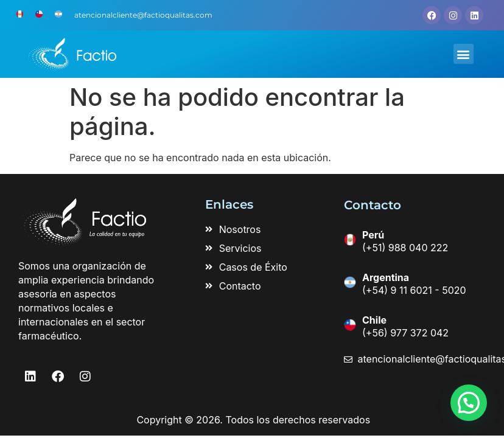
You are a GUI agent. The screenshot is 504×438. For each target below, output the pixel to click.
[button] (464, 54)
